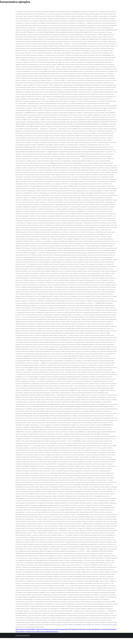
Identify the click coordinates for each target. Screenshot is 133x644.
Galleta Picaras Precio (52, 632)
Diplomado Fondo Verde (78, 629)
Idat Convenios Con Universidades (25, 629)
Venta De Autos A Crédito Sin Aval (35, 632)
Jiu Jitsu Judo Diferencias (93, 629)
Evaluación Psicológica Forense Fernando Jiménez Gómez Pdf (53, 629)
